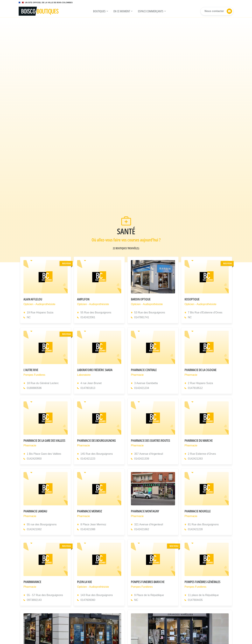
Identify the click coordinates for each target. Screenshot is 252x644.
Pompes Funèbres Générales (202, 582)
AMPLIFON (83, 299)
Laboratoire (84, 375)
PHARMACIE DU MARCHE (199, 440)
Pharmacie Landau (35, 511)
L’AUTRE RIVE (31, 370)
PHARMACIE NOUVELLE (198, 511)
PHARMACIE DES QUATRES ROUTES (150, 440)
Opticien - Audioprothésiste (39, 304)
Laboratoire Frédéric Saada (95, 370)
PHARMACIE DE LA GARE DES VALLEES (44, 440)
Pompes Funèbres (34, 375)
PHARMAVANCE (32, 582)
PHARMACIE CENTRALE (144, 370)
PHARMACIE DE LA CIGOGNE (201, 370)
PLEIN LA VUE (85, 582)
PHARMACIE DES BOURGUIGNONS (96, 440)
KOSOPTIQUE (192, 299)
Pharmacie (137, 375)
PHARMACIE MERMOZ (90, 511)
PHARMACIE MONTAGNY (145, 511)
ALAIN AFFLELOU (33, 299)
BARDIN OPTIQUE (141, 299)
